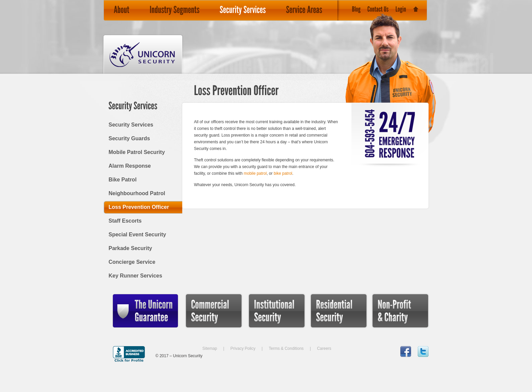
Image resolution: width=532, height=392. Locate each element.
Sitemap (210, 348)
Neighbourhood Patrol (137, 193)
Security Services (131, 125)
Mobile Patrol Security (137, 152)
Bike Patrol (123, 180)
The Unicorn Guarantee (128, 332)
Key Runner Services (135, 276)
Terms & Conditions (286, 348)
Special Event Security (137, 234)
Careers (324, 348)
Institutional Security (263, 332)
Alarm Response (130, 166)
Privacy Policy (243, 348)
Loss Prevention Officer (139, 207)
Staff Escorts (125, 221)
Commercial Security (202, 332)
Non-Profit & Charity (387, 332)
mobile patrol (255, 173)
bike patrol (283, 173)
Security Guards (129, 138)
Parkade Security (130, 248)
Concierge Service (132, 262)
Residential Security (325, 332)
